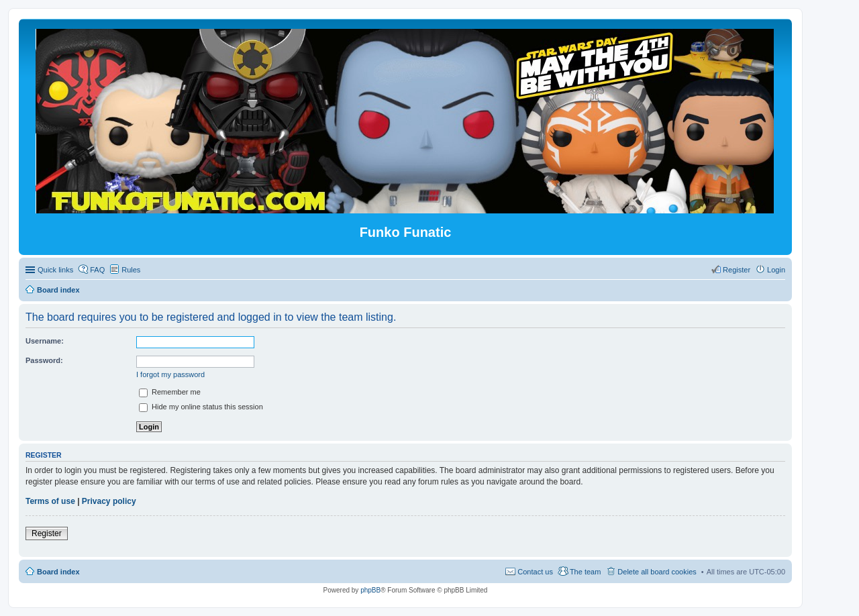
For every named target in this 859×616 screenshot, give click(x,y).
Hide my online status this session (201, 407)
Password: (44, 360)
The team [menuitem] (585, 572)
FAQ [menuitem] (97, 270)
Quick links (55, 270)
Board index (58, 572)
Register (47, 533)
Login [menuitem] (776, 270)
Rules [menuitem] (131, 270)
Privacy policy (109, 501)
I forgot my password (170, 374)
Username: (45, 341)
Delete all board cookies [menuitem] (657, 572)
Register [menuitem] (737, 270)
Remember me (170, 392)
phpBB (370, 590)
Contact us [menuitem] (535, 572)
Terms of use (50, 501)
